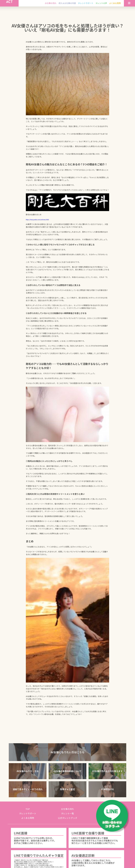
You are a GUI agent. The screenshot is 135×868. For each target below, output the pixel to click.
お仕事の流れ (51, 5)
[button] (67, 757)
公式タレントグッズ (67, 822)
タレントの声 (101, 5)
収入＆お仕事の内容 (67, 5)
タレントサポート (86, 5)
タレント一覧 (67, 818)
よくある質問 (115, 5)
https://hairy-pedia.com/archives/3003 (41, 224)
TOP (28, 814)
